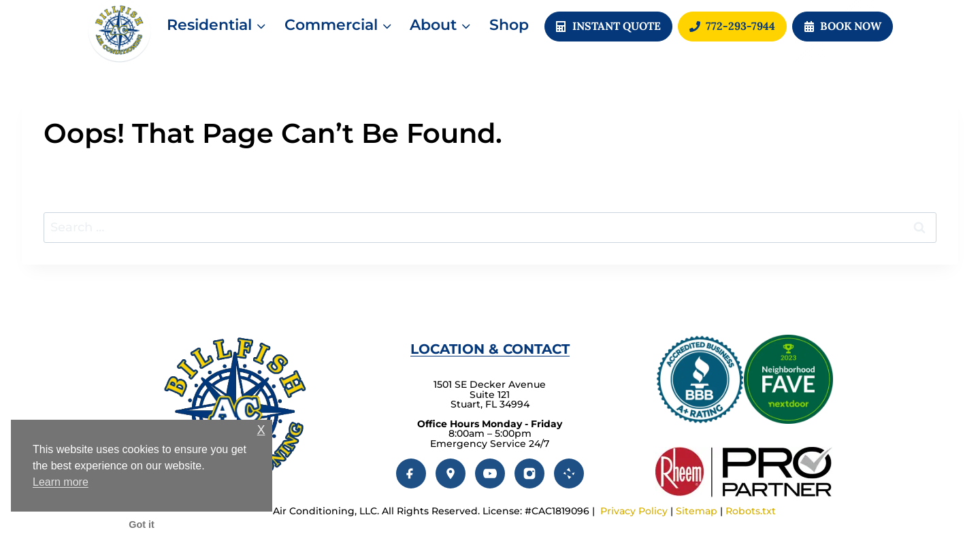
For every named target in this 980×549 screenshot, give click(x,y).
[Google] (451, 473)
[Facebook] (411, 473)
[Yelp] (569, 473)
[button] (843, 27)
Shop (509, 25)
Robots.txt (751, 511)
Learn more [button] (61, 482)
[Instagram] (529, 473)
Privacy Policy (634, 511)
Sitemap (697, 511)
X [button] (261, 430)
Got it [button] (142, 525)
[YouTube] (490, 473)
